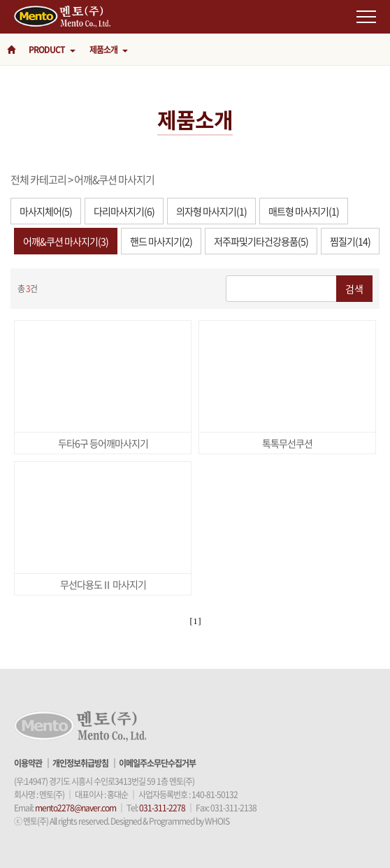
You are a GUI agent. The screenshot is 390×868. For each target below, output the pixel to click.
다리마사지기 (124, 211)
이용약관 (28, 763)
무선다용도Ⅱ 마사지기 (103, 584)
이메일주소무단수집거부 (157, 763)
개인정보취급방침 (80, 763)
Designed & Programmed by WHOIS (170, 821)
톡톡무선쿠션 (287, 443)
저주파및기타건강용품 (261, 241)
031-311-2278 (162, 808)
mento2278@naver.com (75, 808)
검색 (354, 289)
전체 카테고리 (38, 180)
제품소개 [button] (109, 50)
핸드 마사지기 (161, 241)
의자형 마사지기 (211, 211)
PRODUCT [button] (52, 50)
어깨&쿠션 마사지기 (114, 180)
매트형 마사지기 (304, 211)
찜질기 (350, 241)
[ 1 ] (195, 621)
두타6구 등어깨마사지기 (103, 443)
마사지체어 (46, 211)
